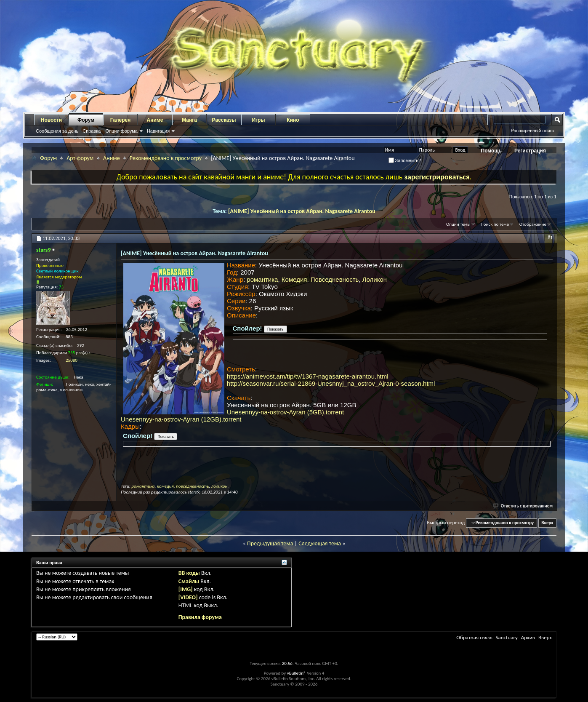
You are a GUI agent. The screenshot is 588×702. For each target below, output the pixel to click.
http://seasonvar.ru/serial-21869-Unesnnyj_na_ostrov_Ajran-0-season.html (331, 383)
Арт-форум (80, 158)
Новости (51, 120)
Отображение (533, 224)
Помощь (491, 151)
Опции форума (121, 131)
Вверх (547, 523)
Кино (293, 120)
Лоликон (375, 279)
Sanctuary (506, 637)
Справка (92, 131)
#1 (550, 238)
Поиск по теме (495, 224)
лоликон (220, 486)
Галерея (120, 120)
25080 (72, 360)
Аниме (155, 120)
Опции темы (458, 224)
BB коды (189, 573)
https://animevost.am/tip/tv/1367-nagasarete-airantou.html (308, 376)
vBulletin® (297, 673)
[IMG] (186, 589)
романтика (262, 279)
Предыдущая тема (270, 543)
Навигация (158, 131)
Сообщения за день (57, 131)
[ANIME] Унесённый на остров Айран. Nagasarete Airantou (302, 211)
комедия (165, 486)
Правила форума (200, 617)
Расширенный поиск (532, 131)
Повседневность (335, 279)
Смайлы (189, 581)
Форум (86, 120)
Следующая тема (320, 543)
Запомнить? (405, 160)
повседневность (192, 486)
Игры (258, 120)
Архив (528, 637)
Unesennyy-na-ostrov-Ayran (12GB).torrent (181, 419)
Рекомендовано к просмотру (166, 158)
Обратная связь (474, 637)
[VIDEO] (188, 597)
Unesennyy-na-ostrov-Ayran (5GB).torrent (285, 412)
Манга (189, 120)
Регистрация (530, 151)
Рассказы (224, 120)
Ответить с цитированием (523, 506)
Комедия (294, 279)
